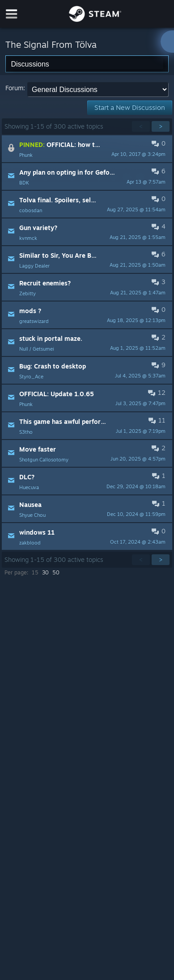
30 (45, 572)
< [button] (141, 126)
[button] (87, 149)
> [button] (161, 126)
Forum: (15, 88)
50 (56, 572)
